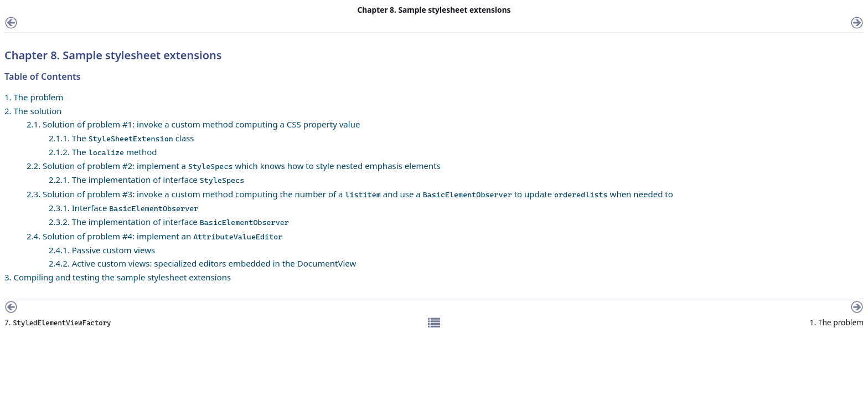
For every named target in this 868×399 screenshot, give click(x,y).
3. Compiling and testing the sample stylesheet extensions (118, 277)
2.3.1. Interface (123, 208)
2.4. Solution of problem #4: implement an (154, 236)
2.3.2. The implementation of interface (169, 222)
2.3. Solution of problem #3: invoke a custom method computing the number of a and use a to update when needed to (350, 194)
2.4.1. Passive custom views (102, 250)
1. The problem (34, 97)
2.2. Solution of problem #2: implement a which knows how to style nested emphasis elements (234, 166)
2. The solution (33, 111)
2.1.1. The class (122, 138)
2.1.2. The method (103, 152)
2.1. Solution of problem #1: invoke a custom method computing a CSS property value (193, 124)
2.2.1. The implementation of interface (146, 180)
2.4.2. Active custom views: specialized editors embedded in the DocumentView (202, 263)
